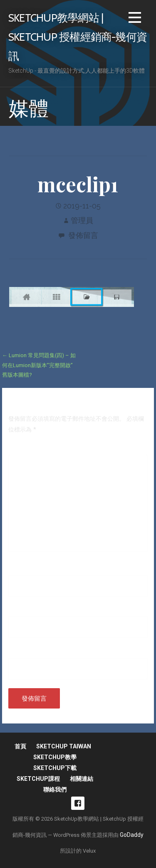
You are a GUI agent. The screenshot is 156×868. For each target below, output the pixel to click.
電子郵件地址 (28, 611)
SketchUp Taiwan (64, 746)
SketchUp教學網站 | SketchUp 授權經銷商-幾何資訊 (78, 37)
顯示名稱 (22, 569)
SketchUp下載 (55, 768)
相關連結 (82, 779)
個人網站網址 (26, 652)
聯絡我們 (55, 790)
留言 (16, 449)
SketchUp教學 (55, 757)
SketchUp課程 (38, 779)
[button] (135, 19)
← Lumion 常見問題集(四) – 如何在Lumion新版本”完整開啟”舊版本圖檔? (39, 365)
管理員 (82, 220)
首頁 (20, 746)
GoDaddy (132, 835)
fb (78, 803)
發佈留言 (83, 235)
